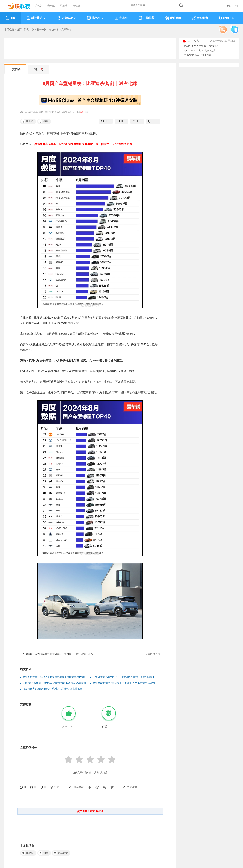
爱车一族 (41, 30)
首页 (11, 18)
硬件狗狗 (173, 18)
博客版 (76, 6)
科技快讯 (36, 18)
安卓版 (51, 6)
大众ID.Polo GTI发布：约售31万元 (200, 50)
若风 (60, 112)
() (82, 112)
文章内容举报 (153, 654)
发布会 (121, 18)
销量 (43, 121)
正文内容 (15, 69)
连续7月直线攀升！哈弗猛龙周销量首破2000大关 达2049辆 (54, 683)
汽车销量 (60, 853)
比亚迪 (27, 121)
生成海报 (132, 787)
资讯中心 (29, 30)
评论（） (38, 69)
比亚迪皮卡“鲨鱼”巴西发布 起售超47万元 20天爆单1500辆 (124, 683)
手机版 (38, 6)
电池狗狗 (200, 18)
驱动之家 (226, 18)
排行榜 (95, 18)
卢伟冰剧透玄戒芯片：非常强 (197, 55)
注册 (237, 6)
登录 (229, 6)
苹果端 (64, 6)
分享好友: (79, 787)
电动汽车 (54, 30)
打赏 (57, 787)
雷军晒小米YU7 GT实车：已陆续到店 (201, 46)
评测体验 (67, 18)
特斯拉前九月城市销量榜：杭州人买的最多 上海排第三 (52, 689)
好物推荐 (146, 18)
